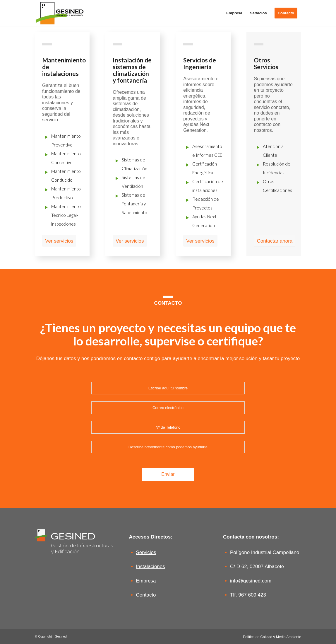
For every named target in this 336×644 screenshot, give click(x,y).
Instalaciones (151, 567)
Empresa (146, 581)
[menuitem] (234, 13)
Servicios (146, 552)
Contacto (146, 595)
